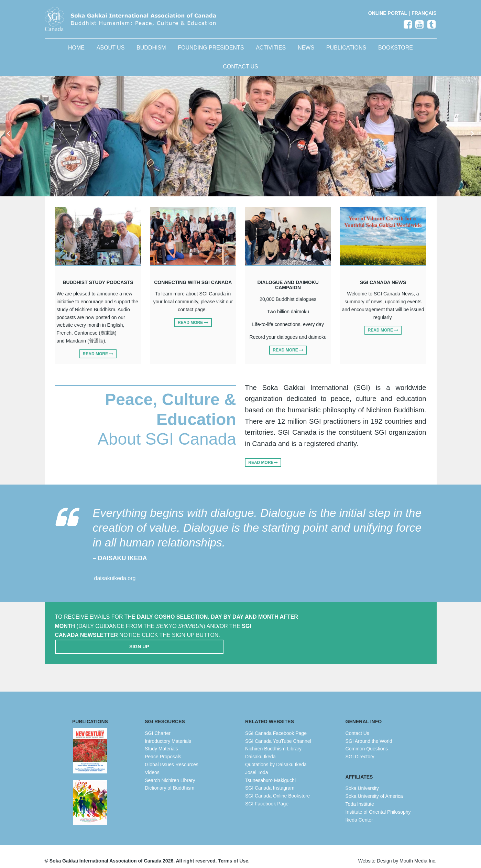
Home (76, 53)
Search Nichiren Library (170, 772)
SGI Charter (158, 725)
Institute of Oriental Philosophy (378, 804)
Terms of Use (233, 853)
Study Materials (161, 740)
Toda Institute (360, 796)
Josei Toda (257, 764)
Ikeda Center (359, 811)
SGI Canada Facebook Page (276, 725)
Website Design (375, 853)
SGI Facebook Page (267, 795)
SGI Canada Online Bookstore (277, 788)
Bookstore (396, 53)
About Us (111, 53)
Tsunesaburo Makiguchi (270, 772)
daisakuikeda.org (115, 584)
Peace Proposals (163, 748)
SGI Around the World (369, 733)
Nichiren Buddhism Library (273, 740)
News (306, 53)
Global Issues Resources (172, 756)
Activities (271, 53)
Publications (346, 53)
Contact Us (240, 71)
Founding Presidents (211, 53)
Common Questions (367, 740)
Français (424, 13)
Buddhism (151, 53)
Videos (152, 764)
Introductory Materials (168, 733)
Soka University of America (374, 788)
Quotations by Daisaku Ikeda (276, 756)
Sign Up (371, 632)
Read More (98, 359)
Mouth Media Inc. (418, 853)
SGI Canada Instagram (270, 780)
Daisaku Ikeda (260, 748)
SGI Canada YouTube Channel (278, 733)
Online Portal (388, 13)
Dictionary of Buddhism (170, 780)
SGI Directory (360, 748)
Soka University (362, 780)
